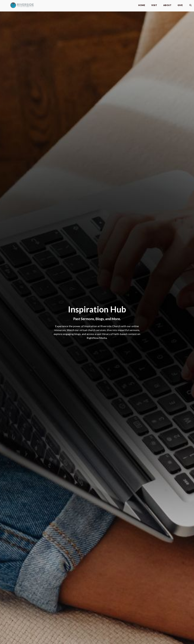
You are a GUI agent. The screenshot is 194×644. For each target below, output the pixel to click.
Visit (154, 5)
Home (142, 5)
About (167, 5)
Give (180, 5)
